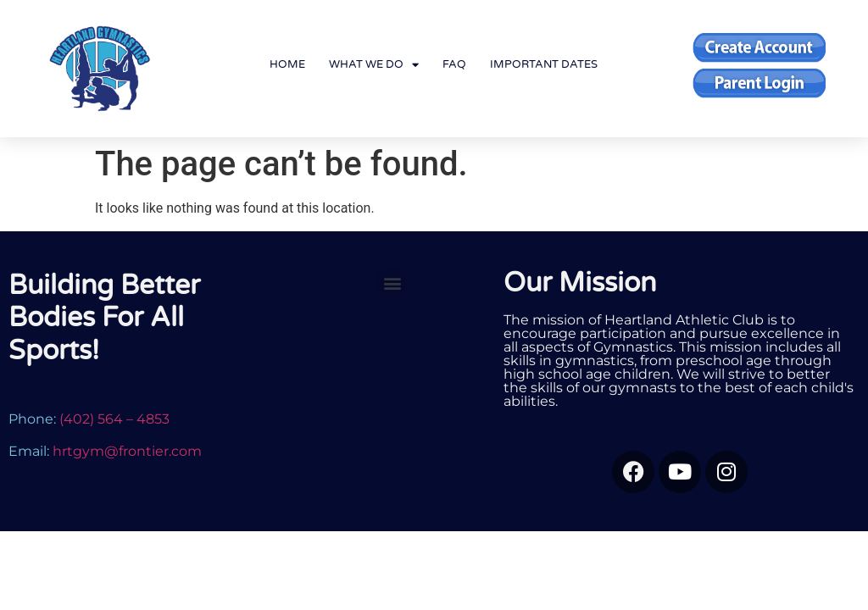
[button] (392, 283)
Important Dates (544, 64)
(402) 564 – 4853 (114, 419)
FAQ (454, 64)
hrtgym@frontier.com (127, 451)
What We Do (374, 65)
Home (287, 64)
